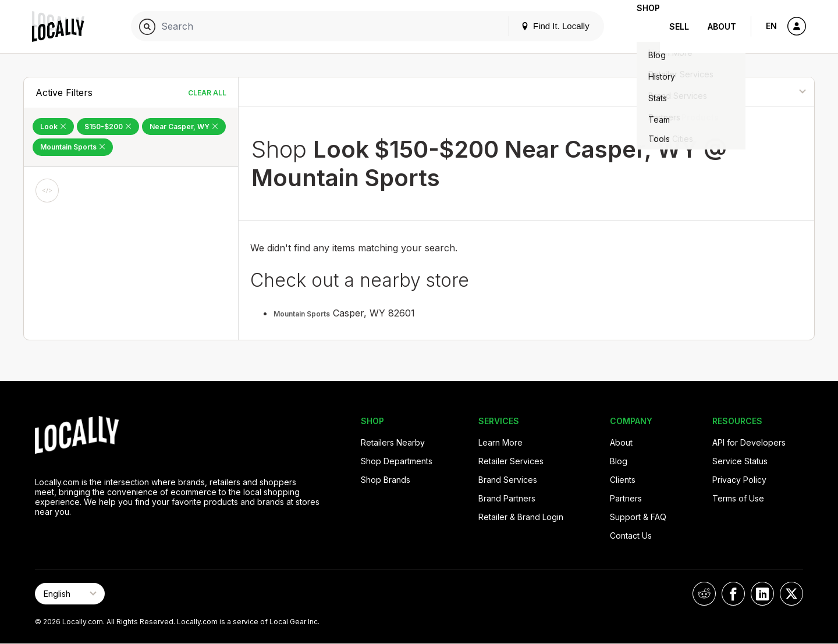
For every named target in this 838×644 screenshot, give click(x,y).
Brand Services (508, 480)
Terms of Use (738, 498)
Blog (619, 461)
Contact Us (631, 536)
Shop (639, 26)
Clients (623, 480)
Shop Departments (397, 461)
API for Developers (749, 442)
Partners (626, 498)
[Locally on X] (791, 594)
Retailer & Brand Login (521, 517)
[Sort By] (755, 92)
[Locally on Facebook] (733, 594)
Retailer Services (511, 461)
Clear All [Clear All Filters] (207, 93)
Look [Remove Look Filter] (53, 127)
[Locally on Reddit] (704, 594)
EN (771, 26)
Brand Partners (507, 498)
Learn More (500, 442)
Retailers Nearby (393, 442)
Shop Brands (386, 480)
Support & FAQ (638, 517)
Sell (679, 26)
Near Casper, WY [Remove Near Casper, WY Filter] (184, 127)
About (722, 26)
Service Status (740, 461)
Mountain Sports (302, 314)
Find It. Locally (537, 26)
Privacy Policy (739, 480)
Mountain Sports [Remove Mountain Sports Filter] (73, 147)
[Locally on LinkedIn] (762, 594)
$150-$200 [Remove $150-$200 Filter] (108, 127)
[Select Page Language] (70, 594)
